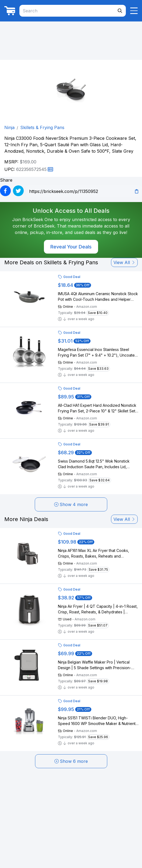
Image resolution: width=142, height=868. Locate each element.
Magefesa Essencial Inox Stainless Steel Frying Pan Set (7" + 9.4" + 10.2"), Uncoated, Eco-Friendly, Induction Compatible (98, 353)
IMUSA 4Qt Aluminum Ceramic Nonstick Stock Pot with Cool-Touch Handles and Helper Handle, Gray (98, 297)
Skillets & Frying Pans (42, 127)
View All (124, 262)
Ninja (9, 127)
